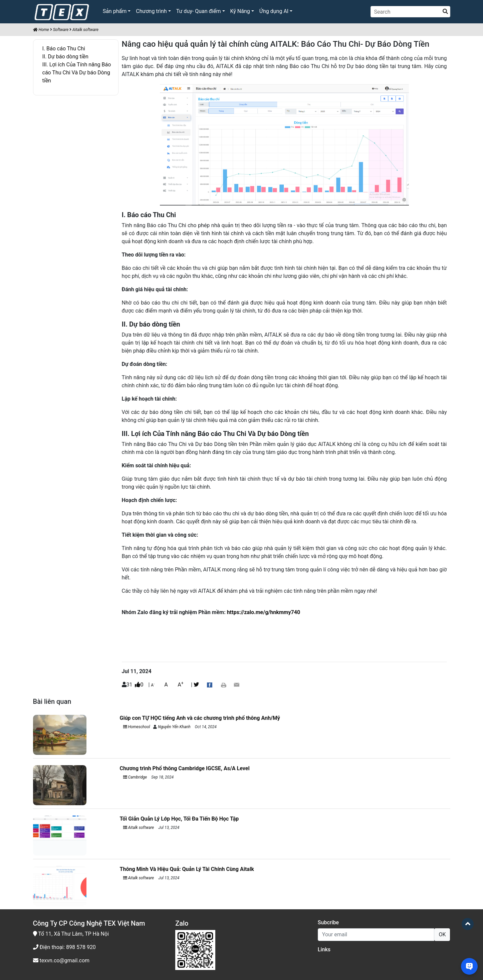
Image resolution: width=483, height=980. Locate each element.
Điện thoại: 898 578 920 (64, 947)
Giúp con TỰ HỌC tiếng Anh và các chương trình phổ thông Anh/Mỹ (201, 718)
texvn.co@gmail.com (61, 960)
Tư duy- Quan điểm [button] (199, 11)
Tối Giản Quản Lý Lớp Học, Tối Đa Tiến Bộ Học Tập (179, 819)
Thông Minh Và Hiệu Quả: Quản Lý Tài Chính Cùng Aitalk (187, 869)
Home (41, 30)
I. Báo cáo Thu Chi (64, 49)
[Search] (410, 12)
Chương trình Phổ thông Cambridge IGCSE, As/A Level (185, 768)
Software (61, 30)
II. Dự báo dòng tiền (65, 57)
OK (442, 934)
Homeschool (137, 727)
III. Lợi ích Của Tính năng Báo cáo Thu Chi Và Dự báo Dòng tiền (77, 73)
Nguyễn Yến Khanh (174, 727)
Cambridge (135, 777)
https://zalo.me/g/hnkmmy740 (264, 612)
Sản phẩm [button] (115, 11)
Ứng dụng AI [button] (274, 11)
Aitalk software (85, 30)
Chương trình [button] (151, 11)
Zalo (182, 923)
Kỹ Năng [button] (240, 11)
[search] (445, 12)
